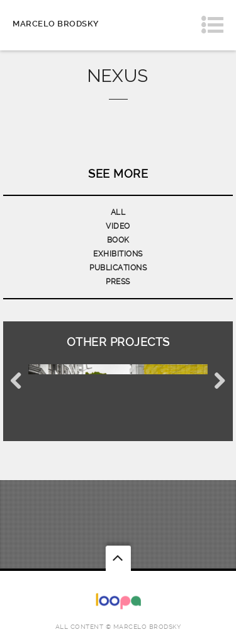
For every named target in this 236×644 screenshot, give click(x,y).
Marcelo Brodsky (56, 24)
